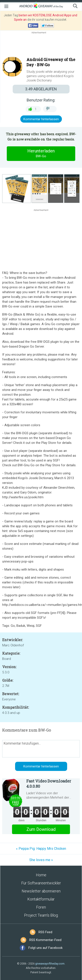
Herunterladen (41, 154)
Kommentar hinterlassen (41, 119)
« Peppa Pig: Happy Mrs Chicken (41, 849)
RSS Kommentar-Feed (45, 940)
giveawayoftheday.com (50, 964)
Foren (41, 907)
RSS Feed (45, 932)
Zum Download (41, 829)
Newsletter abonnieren (41, 891)
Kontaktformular (41, 899)
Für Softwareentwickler (41, 883)
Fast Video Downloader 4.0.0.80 (49, 784)
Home (41, 875)
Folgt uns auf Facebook (45, 948)
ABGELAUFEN (41, 89)
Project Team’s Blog (41, 915)
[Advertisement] (41, 45)
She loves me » (41, 860)
